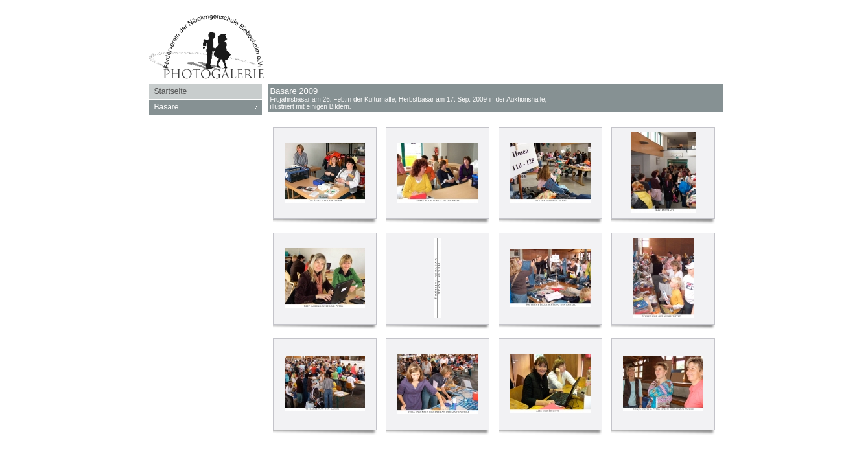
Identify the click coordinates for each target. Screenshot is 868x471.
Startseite (171, 91)
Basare (208, 107)
